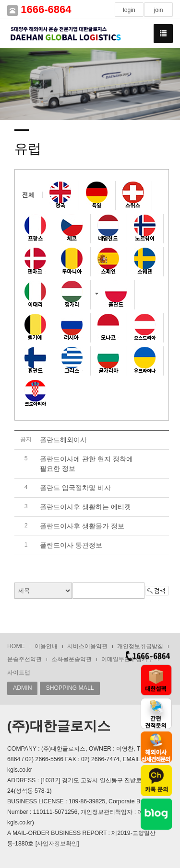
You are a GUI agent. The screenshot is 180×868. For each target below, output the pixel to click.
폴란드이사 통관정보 (71, 545)
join (158, 10)
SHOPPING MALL (70, 688)
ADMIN (22, 688)
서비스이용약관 (87, 646)
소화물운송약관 (72, 659)
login (129, 10)
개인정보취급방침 (140, 646)
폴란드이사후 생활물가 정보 (82, 526)
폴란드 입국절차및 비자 (75, 488)
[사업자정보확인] (57, 844)
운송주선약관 (24, 659)
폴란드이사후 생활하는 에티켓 (85, 507)
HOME (16, 646)
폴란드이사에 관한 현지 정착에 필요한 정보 (86, 464)
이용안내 (46, 646)
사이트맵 (19, 673)
